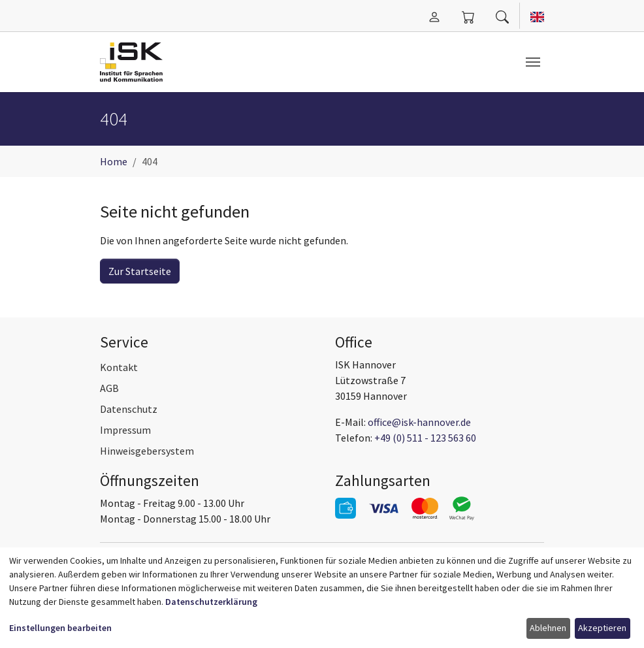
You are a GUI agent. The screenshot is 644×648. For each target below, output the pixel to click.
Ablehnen (548, 628)
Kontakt (119, 367)
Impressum (125, 430)
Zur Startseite (140, 271)
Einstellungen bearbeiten (60, 628)
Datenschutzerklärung (211, 602)
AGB (109, 388)
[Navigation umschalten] (533, 62)
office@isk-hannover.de (419, 422)
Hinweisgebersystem (147, 451)
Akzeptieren (602, 628)
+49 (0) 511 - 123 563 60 (425, 438)
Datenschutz (129, 409)
